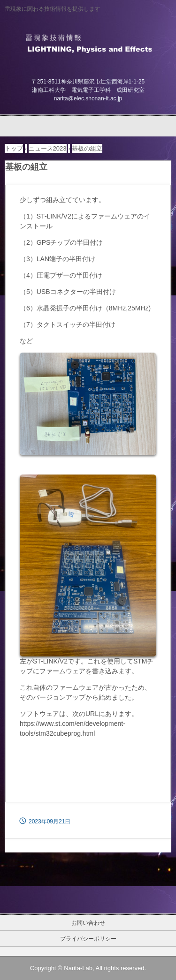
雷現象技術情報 (88, 43)
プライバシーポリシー (88, 939)
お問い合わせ (88, 923)
